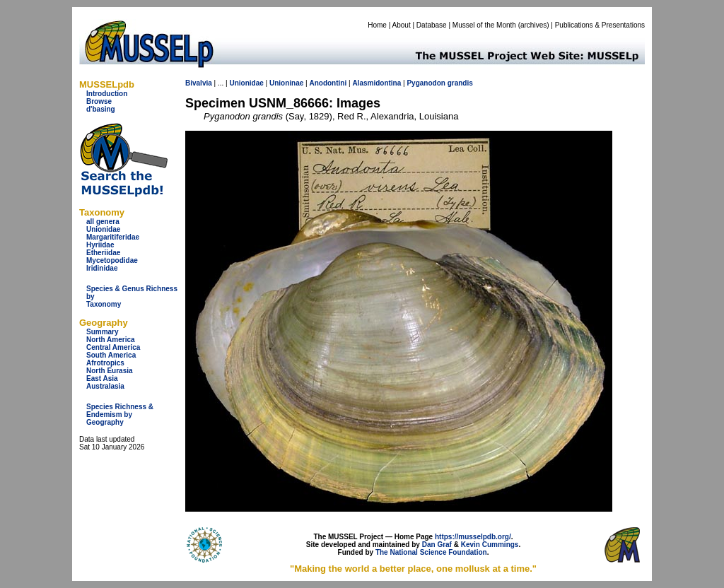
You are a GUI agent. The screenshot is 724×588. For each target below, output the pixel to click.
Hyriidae (100, 245)
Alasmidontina (376, 83)
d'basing (101, 109)
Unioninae (286, 83)
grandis (460, 83)
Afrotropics (105, 363)
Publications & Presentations (600, 25)
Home (377, 25)
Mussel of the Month (484, 25)
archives (533, 25)
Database (432, 25)
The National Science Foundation (431, 552)
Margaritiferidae (113, 237)
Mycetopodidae (112, 260)
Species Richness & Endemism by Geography (120, 414)
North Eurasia (110, 371)
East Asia (102, 378)
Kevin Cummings (490, 545)
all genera (103, 222)
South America (111, 355)
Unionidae (103, 229)
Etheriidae (103, 253)
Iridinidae (102, 268)
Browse (99, 101)
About (402, 25)
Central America (113, 347)
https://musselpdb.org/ (473, 537)
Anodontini (328, 83)
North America (111, 340)
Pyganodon (426, 83)
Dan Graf (437, 545)
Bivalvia (199, 83)
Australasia (105, 386)
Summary (103, 332)
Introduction (107, 94)
